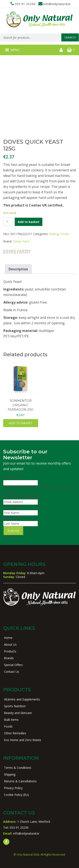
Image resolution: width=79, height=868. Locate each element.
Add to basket (29, 222)
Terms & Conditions (18, 768)
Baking (54, 234)
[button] (15, 50)
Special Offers (13, 665)
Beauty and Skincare (18, 713)
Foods (65, 234)
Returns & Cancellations (20, 781)
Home (8, 638)
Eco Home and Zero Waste (23, 740)
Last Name (11, 518)
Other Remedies (15, 733)
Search (70, 37)
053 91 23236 (25, 4)
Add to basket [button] (21, 423)
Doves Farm (21, 241)
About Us (10, 644)
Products (10, 651)
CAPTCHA (10, 537)
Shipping (10, 774)
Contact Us (12, 672)
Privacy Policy (13, 788)
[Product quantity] (9, 222)
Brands (9, 658)
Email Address (22, 496)
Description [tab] (18, 269)
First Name (11, 507)
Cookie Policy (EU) (16, 795)
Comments (11, 477)
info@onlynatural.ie (57, 4)
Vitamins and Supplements (22, 699)
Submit (13, 531)
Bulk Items (11, 720)
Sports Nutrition (15, 706)
